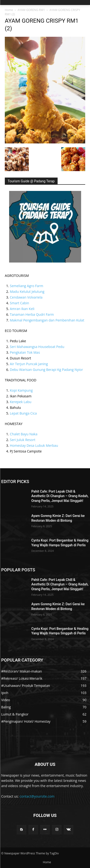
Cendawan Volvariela (26, 297)
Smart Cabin (19, 303)
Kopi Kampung (21, 390)
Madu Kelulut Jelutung (27, 292)
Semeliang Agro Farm (27, 286)
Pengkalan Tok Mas (25, 352)
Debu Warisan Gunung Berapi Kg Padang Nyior (46, 370)
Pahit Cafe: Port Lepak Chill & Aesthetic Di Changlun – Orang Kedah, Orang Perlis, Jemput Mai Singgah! (60, 496)
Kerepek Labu (21, 402)
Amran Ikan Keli (22, 309)
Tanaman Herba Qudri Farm (32, 314)
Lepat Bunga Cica (23, 413)
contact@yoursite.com (37, 796)
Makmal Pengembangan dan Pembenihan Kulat (47, 320)
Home (9, 10)
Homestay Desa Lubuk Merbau (34, 445)
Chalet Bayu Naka (24, 434)
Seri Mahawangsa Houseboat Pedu (37, 347)
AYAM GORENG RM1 (31, 10)
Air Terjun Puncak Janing (29, 364)
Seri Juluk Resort (23, 440)
